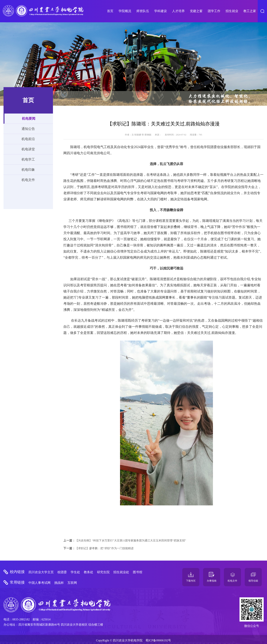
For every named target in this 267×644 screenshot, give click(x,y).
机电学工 (28, 159)
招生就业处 (121, 572)
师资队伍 (143, 11)
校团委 (62, 572)
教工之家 (250, 11)
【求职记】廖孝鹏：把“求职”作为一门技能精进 (104, 548)
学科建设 (161, 11)
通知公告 (28, 129)
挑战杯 (59, 583)
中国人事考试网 (39, 583)
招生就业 (232, 11)
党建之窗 (196, 11)
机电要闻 (29, 119)
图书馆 (138, 572)
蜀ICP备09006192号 (158, 640)
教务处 (89, 572)
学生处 (75, 572)
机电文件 (28, 180)
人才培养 (178, 11)
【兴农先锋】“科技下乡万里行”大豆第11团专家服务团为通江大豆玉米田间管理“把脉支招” (131, 541)
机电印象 (28, 170)
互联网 (72, 583)
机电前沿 (28, 139)
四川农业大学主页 (41, 572)
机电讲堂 (28, 149)
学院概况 (125, 11)
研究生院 (103, 572)
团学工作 (214, 11)
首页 (110, 11)
